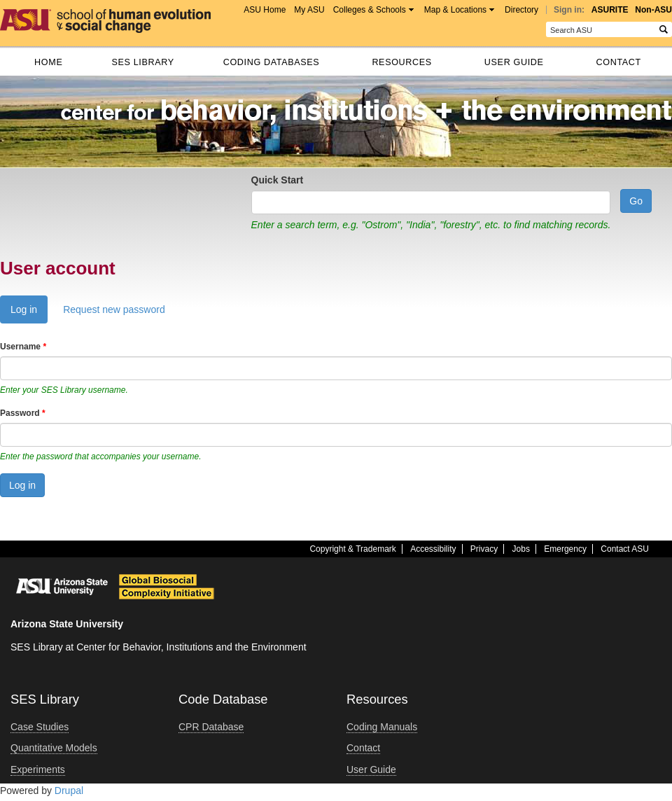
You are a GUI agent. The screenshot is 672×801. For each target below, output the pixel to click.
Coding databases (272, 62)
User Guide (514, 62)
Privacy (484, 549)
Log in (29, 313)
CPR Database (211, 727)
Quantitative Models (54, 748)
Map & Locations (455, 10)
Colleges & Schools (370, 10)
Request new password (114, 309)
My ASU (309, 10)
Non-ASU (653, 10)
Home (48, 62)
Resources (401, 62)
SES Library (142, 62)
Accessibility (433, 549)
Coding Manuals (382, 727)
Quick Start (278, 180)
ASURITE (610, 10)
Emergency (565, 549)
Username (23, 347)
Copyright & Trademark (352, 549)
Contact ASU (625, 549)
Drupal (69, 790)
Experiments (38, 769)
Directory (521, 10)
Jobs (521, 549)
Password (23, 413)
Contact (619, 62)
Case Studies (40, 727)
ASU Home (265, 10)
